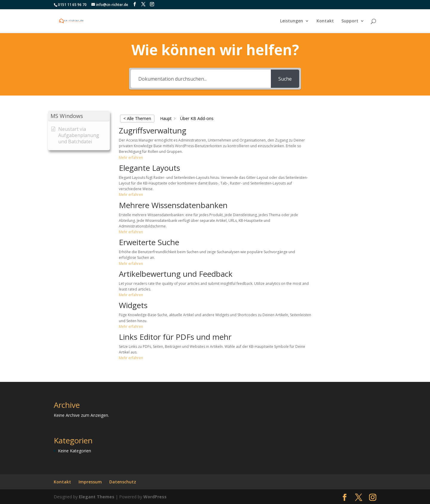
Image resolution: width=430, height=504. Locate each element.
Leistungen (292, 21)
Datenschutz (123, 482)
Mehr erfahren (131, 157)
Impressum (90, 482)
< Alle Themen (137, 118)
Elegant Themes (97, 497)
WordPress (155, 497)
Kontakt (325, 21)
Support (350, 21)
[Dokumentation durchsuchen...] (201, 79)
